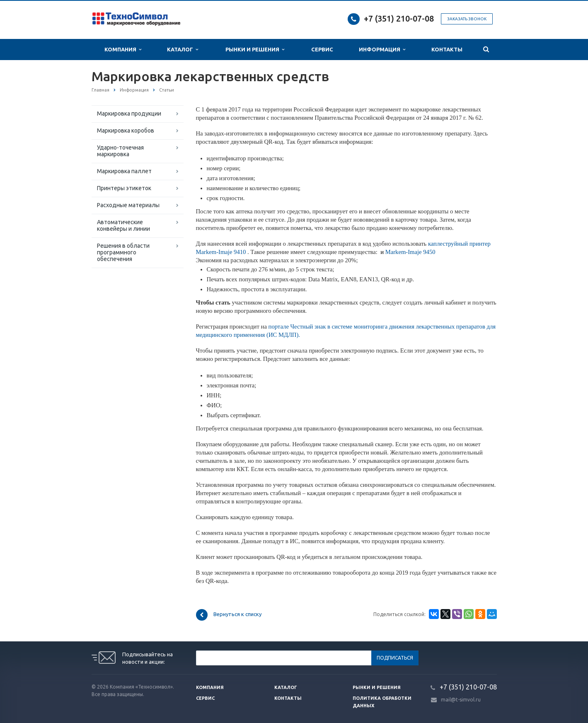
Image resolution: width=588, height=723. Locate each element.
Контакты (447, 49)
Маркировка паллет (124, 171)
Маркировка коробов (126, 131)
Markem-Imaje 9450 (408, 252)
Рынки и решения (377, 687)
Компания (123, 50)
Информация (382, 50)
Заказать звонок (467, 19)
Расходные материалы (128, 205)
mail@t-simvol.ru (461, 700)
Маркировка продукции (129, 114)
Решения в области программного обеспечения (123, 252)
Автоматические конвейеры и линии (123, 225)
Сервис (322, 49)
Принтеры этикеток (124, 188)
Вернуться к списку (229, 615)
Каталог (183, 50)
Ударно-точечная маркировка (120, 151)
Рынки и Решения (255, 50)
